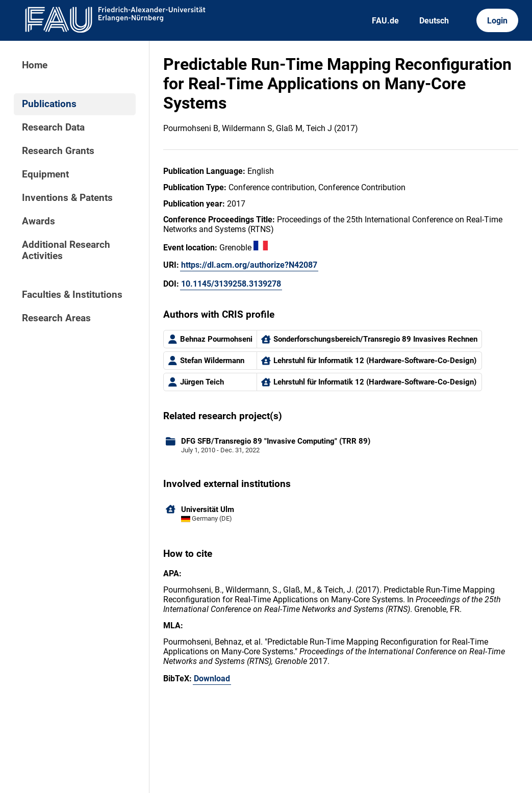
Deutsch (434, 21)
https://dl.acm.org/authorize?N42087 (249, 265)
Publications (49, 104)
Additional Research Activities (66, 250)
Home (35, 65)
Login (497, 21)
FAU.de (385, 21)
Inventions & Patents (67, 198)
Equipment (45, 174)
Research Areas (56, 318)
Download (212, 679)
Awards (39, 221)
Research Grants (58, 151)
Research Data (53, 127)
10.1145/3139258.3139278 (231, 284)
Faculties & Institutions (72, 295)
